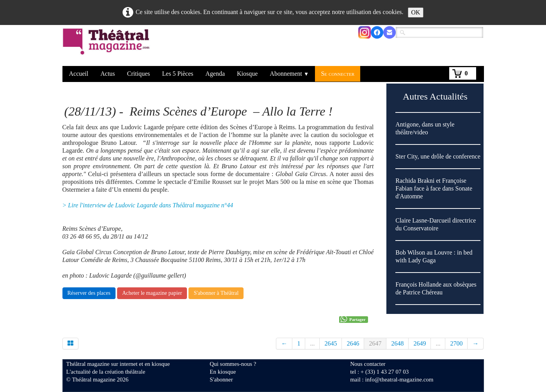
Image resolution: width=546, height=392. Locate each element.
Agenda (215, 74)
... (312, 343)
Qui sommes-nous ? (233, 364)
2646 (353, 343)
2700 (456, 343)
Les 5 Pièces (178, 74)
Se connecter (338, 74)
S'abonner (221, 380)
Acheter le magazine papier (152, 293)
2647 (375, 343)
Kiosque (247, 74)
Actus (108, 74)
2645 (331, 343)
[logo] (108, 46)
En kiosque (223, 372)
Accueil (79, 74)
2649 (420, 343)
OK (415, 12)
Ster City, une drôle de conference (438, 156)
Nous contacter (368, 364)
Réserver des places (89, 293)
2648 (397, 343)
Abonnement (289, 74)
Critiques (139, 74)
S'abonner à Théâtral (216, 293)
